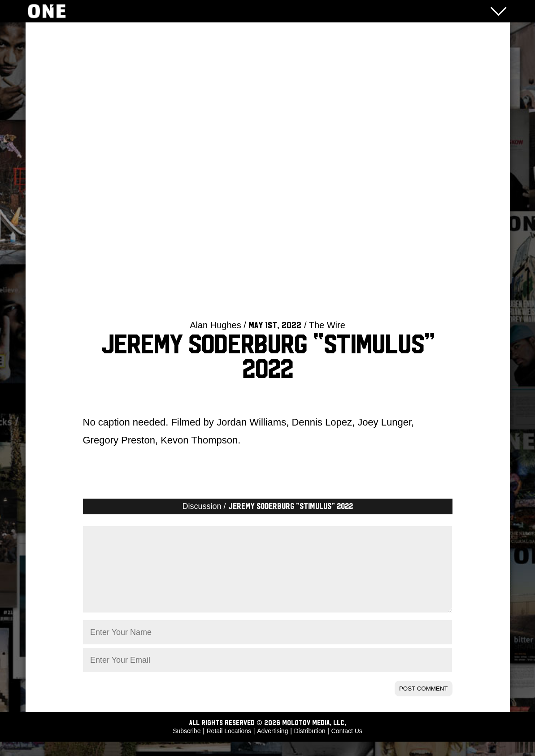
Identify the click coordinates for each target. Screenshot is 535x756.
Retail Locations (229, 745)
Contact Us (347, 745)
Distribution (309, 745)
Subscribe (187, 745)
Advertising (272, 745)
